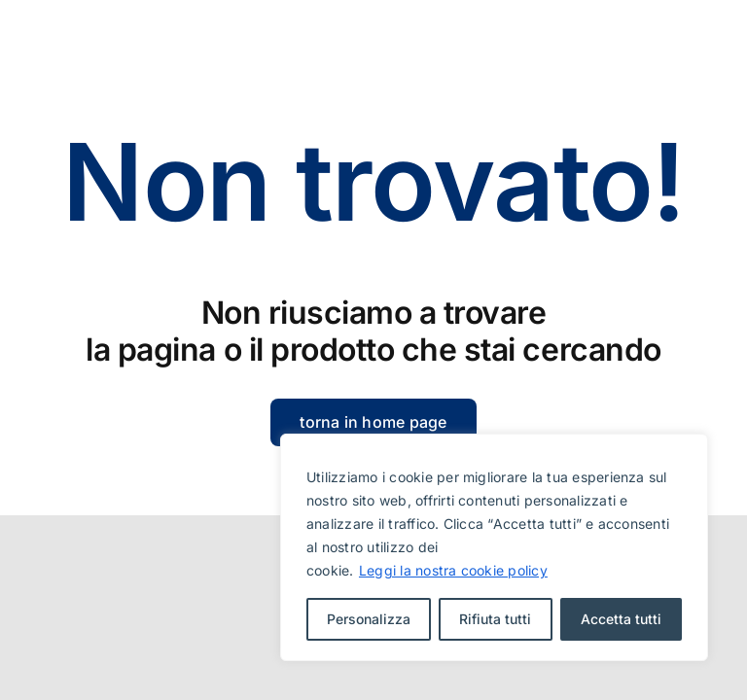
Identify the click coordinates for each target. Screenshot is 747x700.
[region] (494, 547)
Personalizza (369, 619)
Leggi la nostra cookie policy (453, 570)
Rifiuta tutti (495, 619)
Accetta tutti (621, 619)
